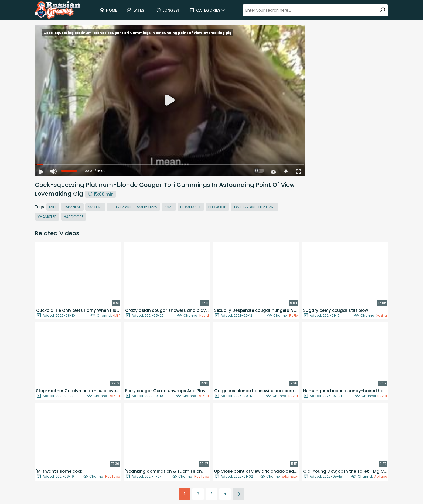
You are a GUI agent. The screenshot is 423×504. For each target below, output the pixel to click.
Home (108, 10)
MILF (53, 207)
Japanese (72, 207)
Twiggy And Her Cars (255, 207)
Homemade (191, 207)
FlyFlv (294, 315)
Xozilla (382, 315)
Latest (137, 10)
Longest (168, 10)
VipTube (380, 476)
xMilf (116, 315)
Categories (207, 10)
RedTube (112, 476)
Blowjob (217, 207)
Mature (95, 207)
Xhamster (47, 217)
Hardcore (74, 217)
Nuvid (204, 315)
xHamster (290, 476)
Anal (169, 207)
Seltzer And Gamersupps (133, 207)
